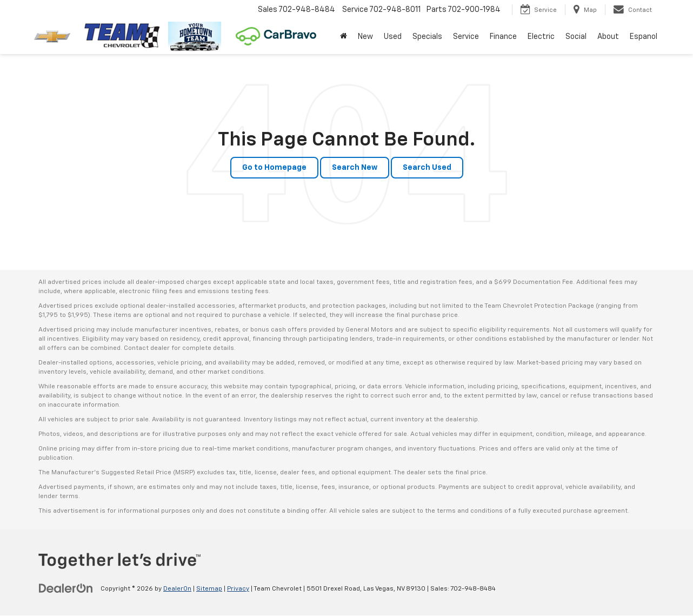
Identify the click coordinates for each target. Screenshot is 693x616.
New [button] (365, 37)
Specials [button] (427, 37)
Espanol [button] (644, 37)
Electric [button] (541, 37)
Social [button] (576, 37)
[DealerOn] (66, 588)
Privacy (238, 589)
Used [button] (393, 37)
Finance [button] (503, 37)
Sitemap (209, 589)
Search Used (427, 168)
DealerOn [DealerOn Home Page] (177, 589)
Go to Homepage (274, 168)
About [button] (608, 37)
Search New (355, 168)
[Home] (344, 37)
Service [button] (466, 37)
